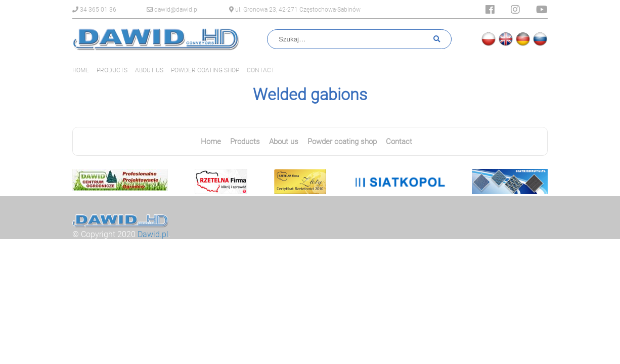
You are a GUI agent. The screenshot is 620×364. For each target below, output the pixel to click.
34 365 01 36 (94, 10)
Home (81, 70)
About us (149, 70)
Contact (261, 70)
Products (112, 70)
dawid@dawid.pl (173, 10)
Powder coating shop (205, 70)
